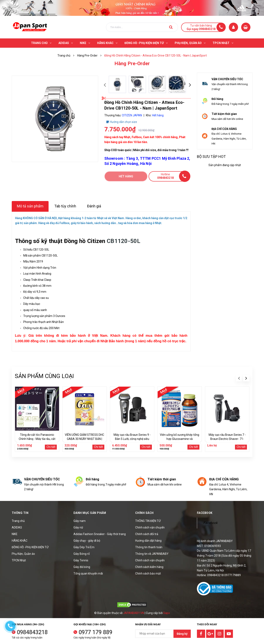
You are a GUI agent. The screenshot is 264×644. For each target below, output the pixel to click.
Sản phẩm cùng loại (44, 376)
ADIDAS (17, 527)
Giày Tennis (81, 560)
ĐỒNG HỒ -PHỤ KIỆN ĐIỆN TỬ (30, 547)
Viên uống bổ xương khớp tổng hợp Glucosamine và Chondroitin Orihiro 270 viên (180, 439)
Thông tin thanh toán (149, 547)
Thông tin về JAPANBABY (152, 554)
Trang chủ (18, 521)
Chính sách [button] (144, 513)
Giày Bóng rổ (82, 554)
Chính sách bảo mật (148, 573)
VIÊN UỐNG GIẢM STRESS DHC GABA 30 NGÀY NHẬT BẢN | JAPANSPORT (84, 439)
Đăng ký (182, 634)
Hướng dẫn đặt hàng (148, 541)
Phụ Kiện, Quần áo (23, 554)
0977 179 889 (95, 632)
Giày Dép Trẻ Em (84, 547)
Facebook (210, 523)
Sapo (167, 613)
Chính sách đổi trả (147, 534)
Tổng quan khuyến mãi (88, 573)
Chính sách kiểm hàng (149, 567)
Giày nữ (78, 527)
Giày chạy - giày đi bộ (87, 541)
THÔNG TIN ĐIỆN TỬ (148, 521)
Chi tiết (51, 447)
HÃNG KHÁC (20, 541)
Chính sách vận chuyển (150, 527)
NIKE (15, 534)
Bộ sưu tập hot (211, 157)
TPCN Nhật (19, 560)
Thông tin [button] (20, 513)
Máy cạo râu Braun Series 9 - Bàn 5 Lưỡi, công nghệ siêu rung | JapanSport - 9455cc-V (132, 439)
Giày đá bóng (82, 567)
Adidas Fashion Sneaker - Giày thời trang (100, 534)
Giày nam (80, 521)
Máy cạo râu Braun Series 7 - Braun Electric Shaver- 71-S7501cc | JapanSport (227, 439)
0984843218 (32, 632)
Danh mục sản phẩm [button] (90, 513)
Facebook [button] (205, 513)
